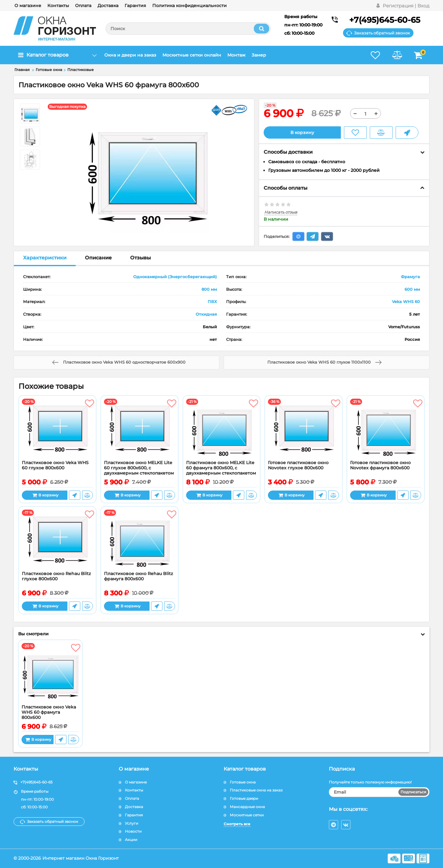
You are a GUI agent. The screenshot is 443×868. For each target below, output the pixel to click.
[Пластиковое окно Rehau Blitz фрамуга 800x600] (140, 540)
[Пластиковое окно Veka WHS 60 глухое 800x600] (57, 429)
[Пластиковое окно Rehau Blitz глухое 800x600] (57, 540)
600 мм (412, 289)
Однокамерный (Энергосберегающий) (175, 277)
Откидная (206, 314)
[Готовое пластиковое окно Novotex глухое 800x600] (303, 429)
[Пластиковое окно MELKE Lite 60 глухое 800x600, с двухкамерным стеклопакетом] (140, 429)
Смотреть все (237, 824)
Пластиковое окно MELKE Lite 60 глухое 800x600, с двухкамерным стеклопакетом (139, 468)
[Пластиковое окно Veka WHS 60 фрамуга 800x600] (50, 674)
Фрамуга (410, 277)
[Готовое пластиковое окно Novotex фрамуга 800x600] (386, 429)
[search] (188, 29)
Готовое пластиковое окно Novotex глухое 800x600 (298, 465)
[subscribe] (379, 792)
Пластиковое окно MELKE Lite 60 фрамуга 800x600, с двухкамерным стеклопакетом (221, 468)
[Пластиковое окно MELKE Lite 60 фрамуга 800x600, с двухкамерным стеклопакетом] (222, 429)
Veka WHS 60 (406, 302)
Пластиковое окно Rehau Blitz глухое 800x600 (56, 576)
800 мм (209, 289)
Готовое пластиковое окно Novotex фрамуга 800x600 (380, 465)
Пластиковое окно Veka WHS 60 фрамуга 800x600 (49, 712)
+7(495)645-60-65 (385, 20)
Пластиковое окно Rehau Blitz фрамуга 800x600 (138, 576)
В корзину (302, 132)
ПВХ (212, 302)
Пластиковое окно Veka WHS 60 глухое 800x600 (55, 465)
